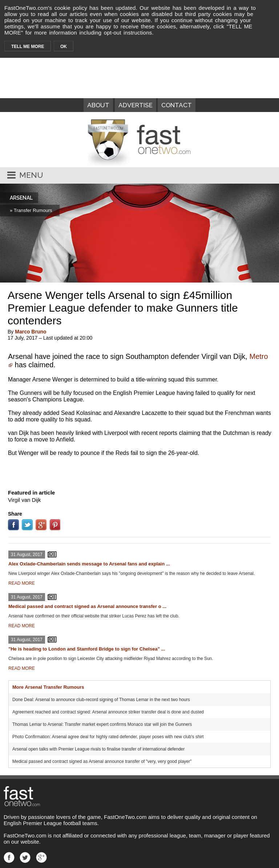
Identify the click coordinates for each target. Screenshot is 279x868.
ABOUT (98, 105)
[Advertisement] (139, 471)
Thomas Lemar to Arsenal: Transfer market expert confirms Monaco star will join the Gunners (102, 724)
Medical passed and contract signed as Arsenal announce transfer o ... (87, 606)
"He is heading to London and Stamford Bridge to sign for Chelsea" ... (87, 649)
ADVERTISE (136, 105)
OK (64, 47)
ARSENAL (21, 198)
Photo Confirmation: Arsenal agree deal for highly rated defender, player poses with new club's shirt (108, 737)
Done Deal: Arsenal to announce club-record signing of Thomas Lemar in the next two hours (101, 700)
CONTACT (177, 105)
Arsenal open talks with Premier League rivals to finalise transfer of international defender (98, 749)
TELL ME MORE (28, 47)
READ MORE (22, 583)
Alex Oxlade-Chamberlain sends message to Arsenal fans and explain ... (89, 564)
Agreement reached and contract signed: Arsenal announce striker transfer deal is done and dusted (108, 712)
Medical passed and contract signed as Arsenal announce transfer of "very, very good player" (102, 761)
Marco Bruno (31, 332)
